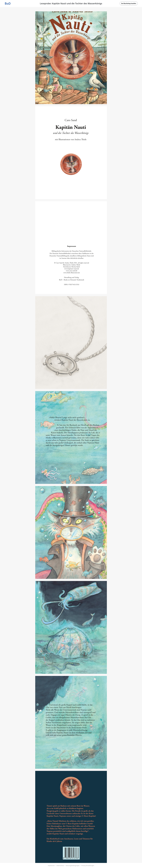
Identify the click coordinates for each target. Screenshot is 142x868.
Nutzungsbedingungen (73, 866)
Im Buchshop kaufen (129, 3)
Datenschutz (60, 866)
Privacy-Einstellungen (88, 866)
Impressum (51, 866)
